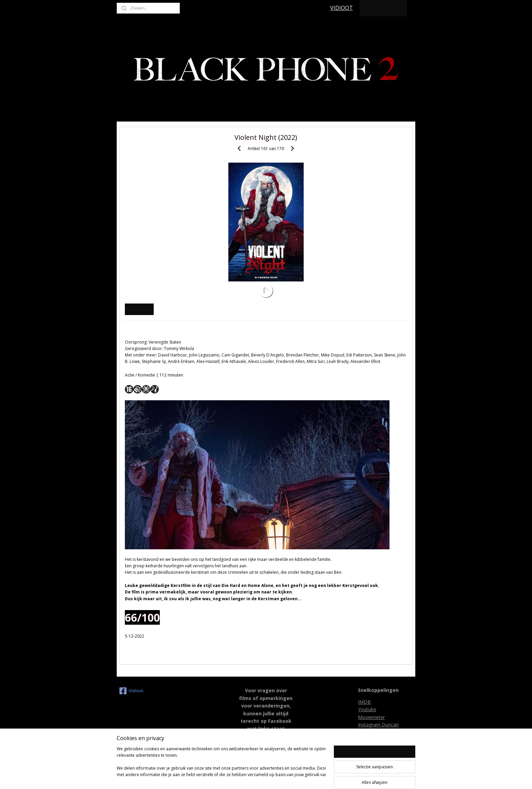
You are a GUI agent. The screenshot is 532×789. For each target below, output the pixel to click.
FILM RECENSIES (383, 8)
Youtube (367, 709)
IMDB (364, 702)
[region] (221, 765)
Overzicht (139, 309)
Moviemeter (371, 717)
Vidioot (131, 691)
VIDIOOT (341, 8)
